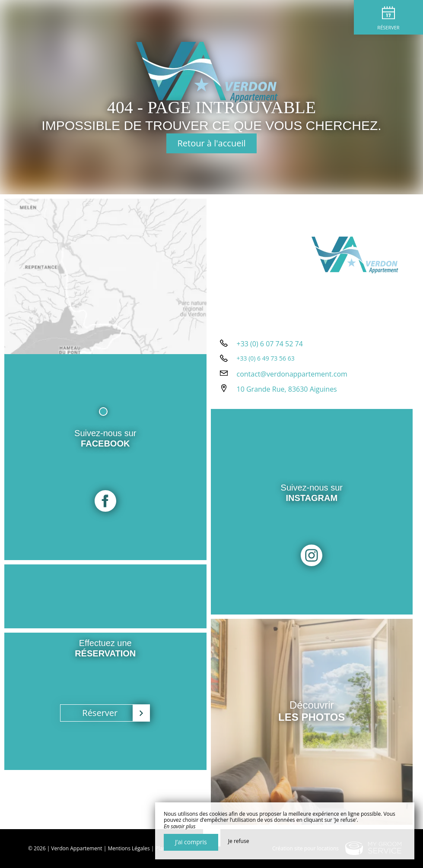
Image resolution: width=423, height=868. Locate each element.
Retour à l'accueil (212, 143)
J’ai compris (191, 842)
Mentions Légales (129, 848)
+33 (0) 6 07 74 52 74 (270, 344)
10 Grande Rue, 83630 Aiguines (287, 389)
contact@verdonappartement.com (292, 374)
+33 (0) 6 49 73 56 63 (266, 358)
